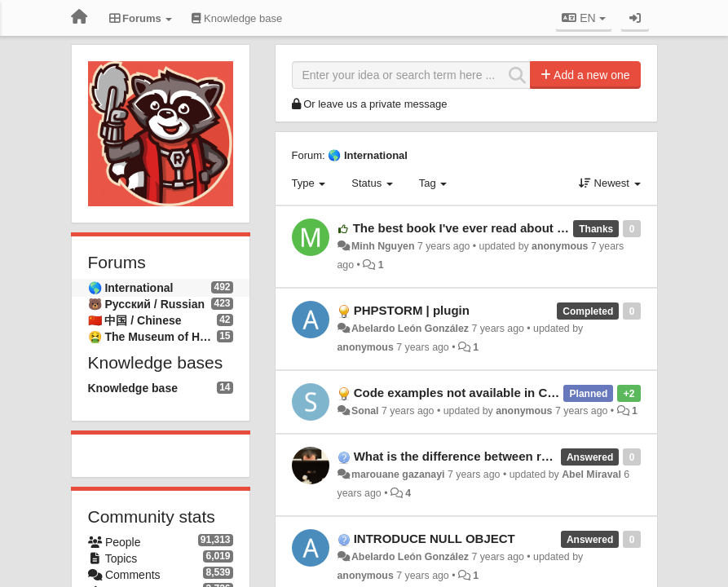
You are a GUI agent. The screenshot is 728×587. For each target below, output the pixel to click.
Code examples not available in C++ (458, 393)
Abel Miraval (591, 474)
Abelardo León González (410, 329)
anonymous (560, 246)
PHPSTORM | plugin (412, 310)
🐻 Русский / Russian (147, 304)
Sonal (365, 411)
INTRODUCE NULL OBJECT (435, 538)
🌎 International (131, 288)
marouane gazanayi (398, 474)
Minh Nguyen (383, 246)
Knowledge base (133, 388)
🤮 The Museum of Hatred (153, 337)
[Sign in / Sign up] (635, 18)
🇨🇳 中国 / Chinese (135, 320)
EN (583, 18)
